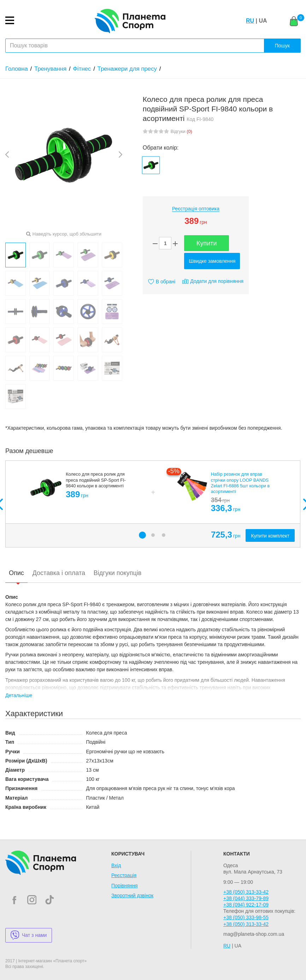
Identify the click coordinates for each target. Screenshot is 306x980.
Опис (16, 573)
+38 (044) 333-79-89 (246, 898)
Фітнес (82, 69)
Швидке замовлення (212, 261)
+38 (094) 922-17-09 (246, 905)
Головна (17, 69)
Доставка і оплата (59, 573)
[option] (153, 504)
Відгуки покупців (117, 573)
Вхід (116, 865)
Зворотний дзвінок (132, 895)
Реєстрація (124, 875)
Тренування (50, 69)
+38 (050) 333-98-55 (246, 917)
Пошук (282, 46)
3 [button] (164, 535)
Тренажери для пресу (127, 69)
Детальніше (19, 695)
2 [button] (153, 535)
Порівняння (125, 886)
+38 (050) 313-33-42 (246, 892)
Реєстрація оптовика (196, 209)
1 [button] (142, 535)
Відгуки (181, 132)
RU (250, 21)
